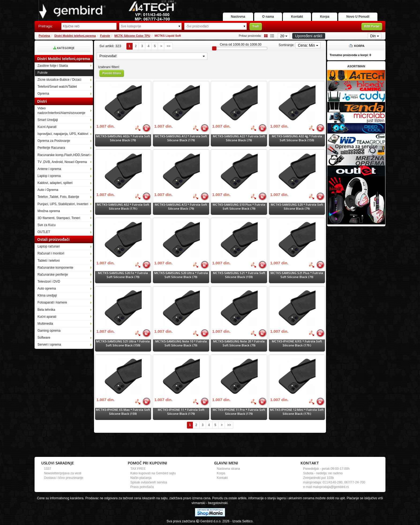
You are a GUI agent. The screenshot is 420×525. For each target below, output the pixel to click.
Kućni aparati (47, 317)
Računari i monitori (51, 253)
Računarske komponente (55, 268)
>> (168, 46)
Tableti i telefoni (49, 261)
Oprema (43, 94)
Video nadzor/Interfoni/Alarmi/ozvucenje (61, 111)
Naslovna (238, 17)
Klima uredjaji (47, 295)
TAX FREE (138, 469)
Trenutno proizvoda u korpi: (350, 55)
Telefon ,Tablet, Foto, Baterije (58, 197)
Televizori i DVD (49, 282)
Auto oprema (47, 289)
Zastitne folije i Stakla (53, 66)
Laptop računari (49, 246)
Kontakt (297, 17)
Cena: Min (308, 45)
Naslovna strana (228, 469)
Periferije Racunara (51, 148)
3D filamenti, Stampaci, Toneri (59, 218)
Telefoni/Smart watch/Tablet (57, 87)
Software (44, 338)
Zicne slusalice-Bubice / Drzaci (59, 80)
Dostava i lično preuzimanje (64, 478)
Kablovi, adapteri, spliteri (55, 183)
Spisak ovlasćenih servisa (149, 482)
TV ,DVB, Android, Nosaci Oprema (62, 162)
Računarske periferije (53, 275)
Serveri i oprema (49, 345)
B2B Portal (372, 26)
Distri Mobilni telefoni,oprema (75, 36)
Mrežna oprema (49, 211)
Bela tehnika (46, 310)
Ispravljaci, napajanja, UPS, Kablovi (63, 134)
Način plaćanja (141, 478)
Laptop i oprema (49, 176)
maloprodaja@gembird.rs (331, 487)
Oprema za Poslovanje (54, 141)
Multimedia (45, 324)
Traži (256, 26)
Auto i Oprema (48, 190)
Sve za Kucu (46, 225)
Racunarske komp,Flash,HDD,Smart (63, 155)
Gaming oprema (49, 331)
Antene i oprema (49, 169)
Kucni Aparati (47, 127)
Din (375, 36)
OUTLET (44, 232)
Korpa (325, 17)
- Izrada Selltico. (242, 521)
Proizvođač (152, 56)
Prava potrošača (142, 487)
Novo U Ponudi (358, 17)
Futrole (105, 36)
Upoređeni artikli (309, 36)
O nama (268, 17)
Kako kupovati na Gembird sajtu (153, 473)
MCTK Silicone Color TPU (132, 36)
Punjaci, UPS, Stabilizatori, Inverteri (63, 204)
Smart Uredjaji (48, 120)
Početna (44, 36)
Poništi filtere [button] (112, 73)
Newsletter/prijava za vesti (63, 473)
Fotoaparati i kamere (52, 302)
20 (284, 36)
